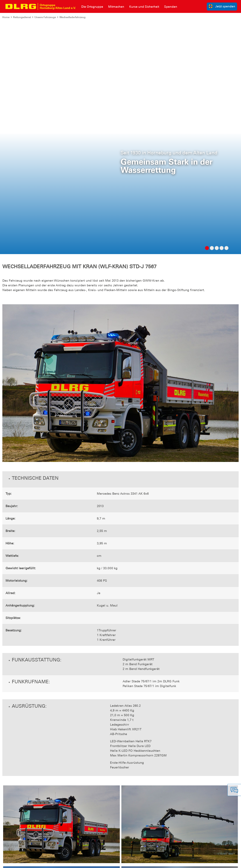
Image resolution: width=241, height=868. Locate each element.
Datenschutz (27, 863)
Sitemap (41, 863)
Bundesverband (162, 863)
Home (6, 17)
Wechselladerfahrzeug (72, 17)
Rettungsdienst (22, 17)
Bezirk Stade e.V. (228, 863)
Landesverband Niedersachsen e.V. (195, 863)
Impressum (10, 863)
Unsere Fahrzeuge (45, 17)
